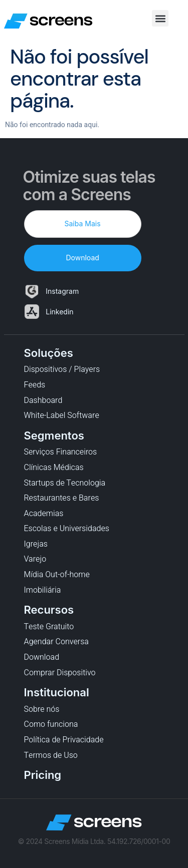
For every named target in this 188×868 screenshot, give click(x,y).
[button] (160, 18)
